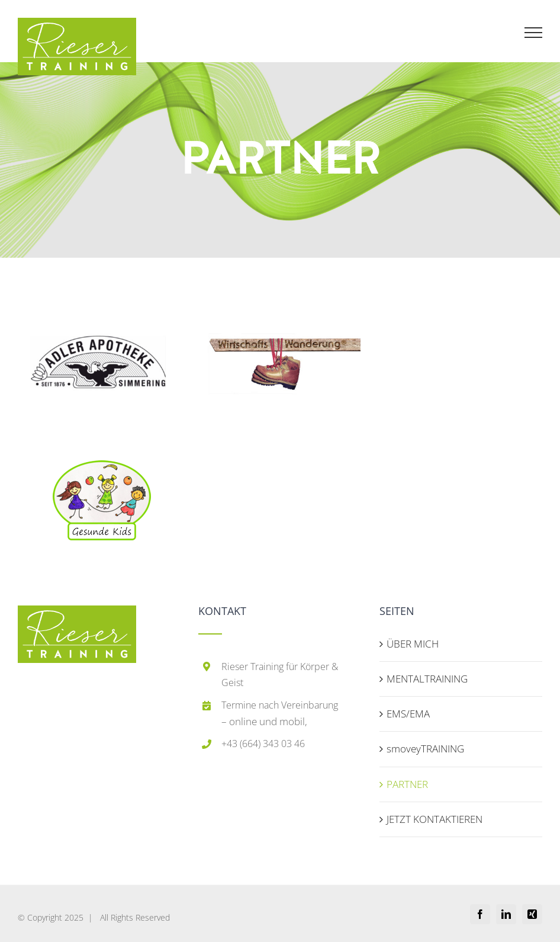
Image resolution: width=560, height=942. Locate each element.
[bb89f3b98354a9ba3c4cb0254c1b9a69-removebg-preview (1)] (102, 465)
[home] (77, 616)
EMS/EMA (408, 714)
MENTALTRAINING (427, 679)
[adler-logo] (98, 286)
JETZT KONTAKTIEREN (435, 819)
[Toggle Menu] (534, 33)
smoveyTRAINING (425, 749)
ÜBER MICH (413, 644)
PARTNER (407, 784)
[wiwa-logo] (280, 286)
